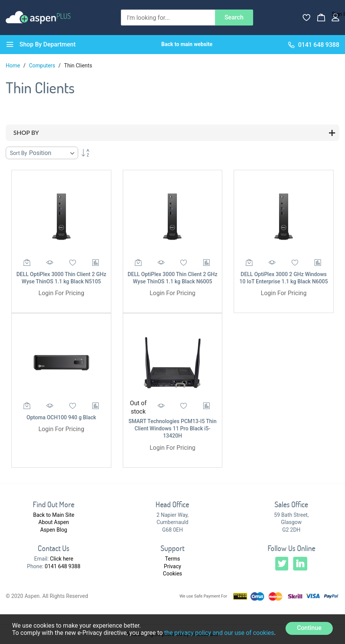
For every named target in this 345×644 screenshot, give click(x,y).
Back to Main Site (54, 515)
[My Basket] (321, 18)
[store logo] (38, 17)
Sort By (18, 153)
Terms (172, 559)
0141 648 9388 (63, 566)
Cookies (172, 574)
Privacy (172, 566)
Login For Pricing (61, 293)
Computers (43, 66)
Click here (62, 559)
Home (14, 66)
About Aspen (54, 522)
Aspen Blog (54, 530)
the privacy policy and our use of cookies (219, 633)
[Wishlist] (306, 18)
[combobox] (168, 18)
